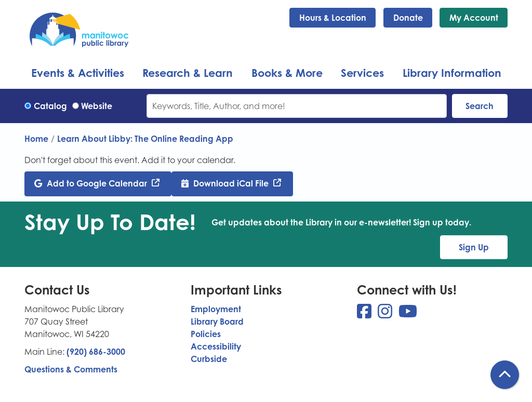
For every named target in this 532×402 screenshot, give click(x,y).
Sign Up (474, 247)
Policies (206, 334)
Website (97, 106)
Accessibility (216, 346)
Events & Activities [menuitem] (78, 73)
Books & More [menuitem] (287, 73)
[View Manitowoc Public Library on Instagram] (386, 314)
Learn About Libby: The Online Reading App (145, 139)
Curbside (209, 359)
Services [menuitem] (362, 73)
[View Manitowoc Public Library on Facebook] (365, 314)
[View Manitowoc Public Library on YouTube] (408, 314)
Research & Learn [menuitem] (188, 73)
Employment (216, 309)
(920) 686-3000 (96, 352)
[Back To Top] (505, 375)
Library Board (217, 321)
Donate (408, 18)
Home (36, 139)
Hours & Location (333, 18)
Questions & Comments (71, 369)
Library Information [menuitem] (452, 73)
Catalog (50, 106)
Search (480, 106)
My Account (474, 18)
